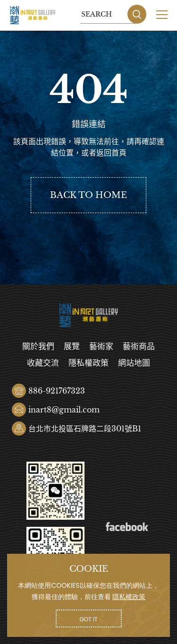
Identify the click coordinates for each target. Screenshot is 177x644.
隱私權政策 (88, 363)
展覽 (72, 347)
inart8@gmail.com (64, 410)
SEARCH (137, 14)
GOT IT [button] (89, 619)
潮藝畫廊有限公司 (33, 15)
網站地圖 (134, 363)
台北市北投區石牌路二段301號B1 (85, 429)
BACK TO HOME (88, 195)
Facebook (127, 527)
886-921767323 (57, 391)
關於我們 (38, 347)
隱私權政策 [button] (129, 597)
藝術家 (101, 347)
